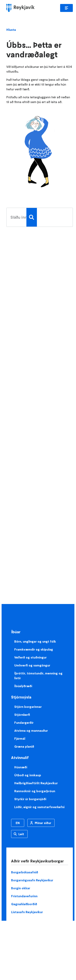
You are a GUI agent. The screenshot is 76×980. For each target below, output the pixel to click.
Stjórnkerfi (22, 715)
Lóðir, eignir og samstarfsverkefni (39, 807)
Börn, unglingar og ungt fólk (35, 641)
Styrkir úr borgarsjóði (30, 799)
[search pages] (16, 217)
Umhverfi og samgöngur (32, 665)
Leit (21, 834)
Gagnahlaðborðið (24, 904)
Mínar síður (43, 823)
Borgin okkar (21, 888)
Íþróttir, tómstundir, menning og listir (38, 676)
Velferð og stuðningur (30, 657)
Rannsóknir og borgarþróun (35, 791)
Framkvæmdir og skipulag (34, 649)
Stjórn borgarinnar (28, 707)
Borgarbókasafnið (25, 872)
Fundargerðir (24, 723)
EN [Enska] (18, 823)
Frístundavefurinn (24, 896)
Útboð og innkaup (28, 775)
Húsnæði (21, 767)
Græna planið (24, 746)
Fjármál (20, 738)
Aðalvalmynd (66, 8)
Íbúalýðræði (23, 686)
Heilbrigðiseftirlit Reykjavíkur (36, 783)
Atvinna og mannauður (31, 731)
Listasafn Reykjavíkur (27, 912)
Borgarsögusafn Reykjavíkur (32, 880)
